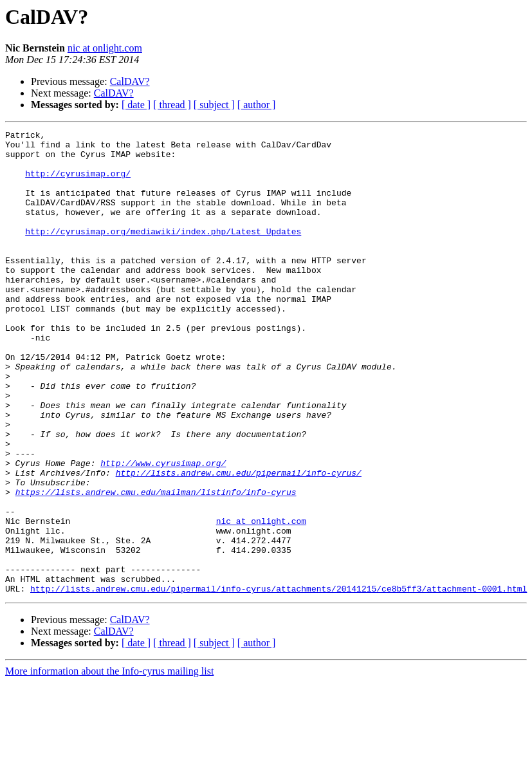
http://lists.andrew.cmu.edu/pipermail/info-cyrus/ (239, 542)
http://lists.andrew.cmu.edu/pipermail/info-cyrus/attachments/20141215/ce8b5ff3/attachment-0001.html (279, 681)
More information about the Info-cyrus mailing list (109, 764)
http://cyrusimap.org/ (78, 183)
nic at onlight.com (105, 48)
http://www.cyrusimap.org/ (163, 530)
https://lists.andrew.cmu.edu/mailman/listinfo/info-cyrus (156, 565)
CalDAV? (130, 81)
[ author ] (257, 105)
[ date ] (136, 105)
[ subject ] (214, 105)
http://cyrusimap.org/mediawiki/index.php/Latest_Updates (163, 252)
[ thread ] (172, 105)
